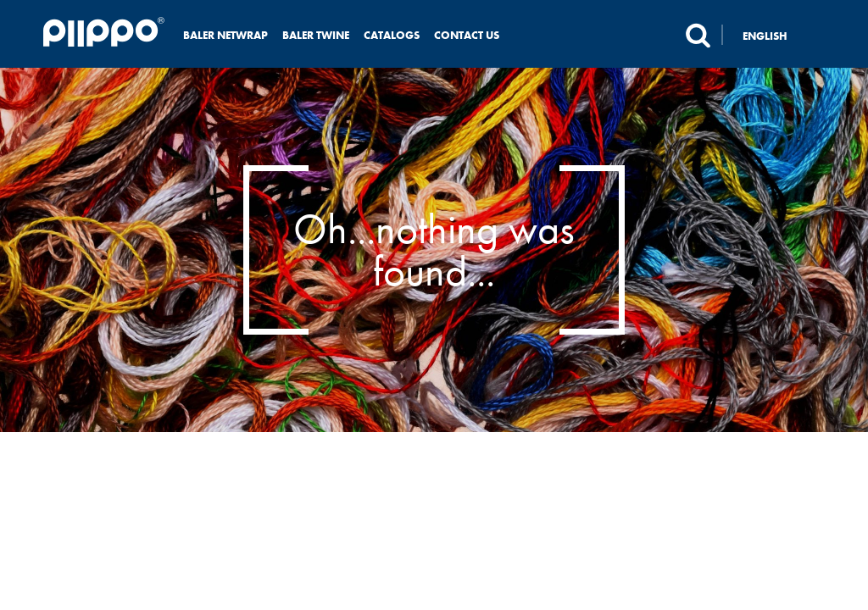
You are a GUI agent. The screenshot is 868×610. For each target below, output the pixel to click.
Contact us (467, 35)
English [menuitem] (765, 36)
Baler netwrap (225, 35)
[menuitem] (774, 35)
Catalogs (392, 35)
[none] (774, 35)
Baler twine (316, 35)
